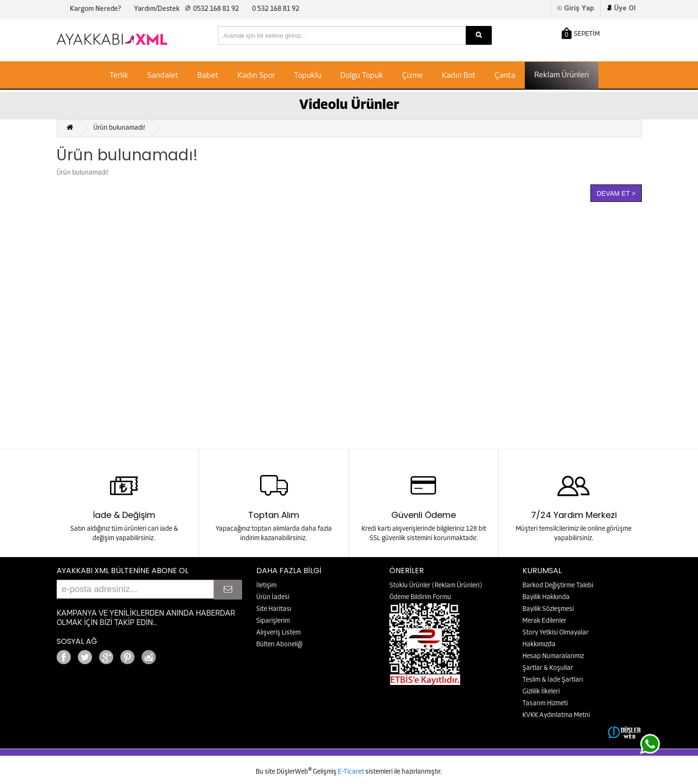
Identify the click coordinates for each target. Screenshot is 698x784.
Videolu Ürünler (349, 105)
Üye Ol (625, 8)
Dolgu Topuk (362, 76)
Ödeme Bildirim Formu (420, 597)
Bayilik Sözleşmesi (548, 609)
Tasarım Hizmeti (545, 704)
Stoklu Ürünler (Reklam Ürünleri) (436, 586)
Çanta (505, 76)
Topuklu (308, 76)
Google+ (175, 655)
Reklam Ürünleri (562, 75)
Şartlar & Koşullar (548, 668)
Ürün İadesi (273, 597)
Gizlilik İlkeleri (541, 692)
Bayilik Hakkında (546, 597)
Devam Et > (616, 193)
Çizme (412, 76)
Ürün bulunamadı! (119, 128)
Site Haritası (274, 609)
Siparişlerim (273, 621)
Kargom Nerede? (95, 9)
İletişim (266, 586)
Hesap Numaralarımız (553, 656)
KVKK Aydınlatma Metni (556, 715)
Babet (208, 76)
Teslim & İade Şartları (553, 680)
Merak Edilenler (544, 621)
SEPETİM (581, 33)
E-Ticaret (352, 772)
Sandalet (163, 76)
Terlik (119, 76)
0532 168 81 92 (216, 9)
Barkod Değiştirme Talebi (558, 586)
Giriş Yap (579, 8)
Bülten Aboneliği (279, 645)
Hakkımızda (539, 645)
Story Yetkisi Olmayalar (555, 633)
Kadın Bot (459, 76)
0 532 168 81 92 (276, 9)
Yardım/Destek (157, 9)
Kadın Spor (256, 76)
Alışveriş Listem (278, 633)
